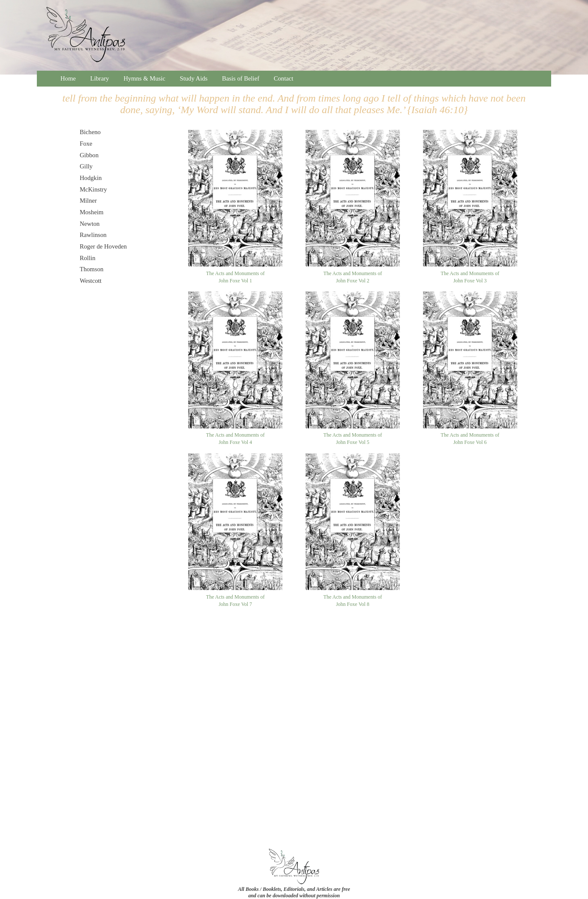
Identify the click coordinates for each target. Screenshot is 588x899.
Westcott (91, 281)
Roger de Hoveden (103, 246)
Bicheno (90, 132)
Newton (90, 224)
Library (100, 78)
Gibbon (89, 155)
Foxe (86, 144)
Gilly (86, 166)
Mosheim (91, 212)
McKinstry (93, 189)
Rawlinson (93, 235)
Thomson (91, 269)
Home (68, 78)
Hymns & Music (144, 78)
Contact (284, 78)
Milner (88, 201)
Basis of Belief (241, 78)
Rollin (88, 258)
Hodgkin (91, 178)
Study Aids (194, 78)
